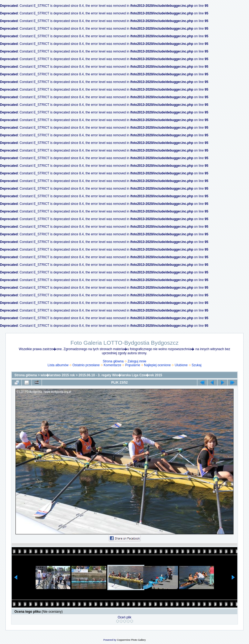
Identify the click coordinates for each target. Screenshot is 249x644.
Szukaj (197, 365)
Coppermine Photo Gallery (131, 640)
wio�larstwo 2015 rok (58, 375)
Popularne (133, 365)
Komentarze (112, 365)
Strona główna (113, 361)
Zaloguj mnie (137, 361)
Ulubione (181, 365)
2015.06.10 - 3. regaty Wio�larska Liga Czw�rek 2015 (120, 375)
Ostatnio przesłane (86, 365)
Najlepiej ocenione (157, 365)
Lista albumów (58, 365)
